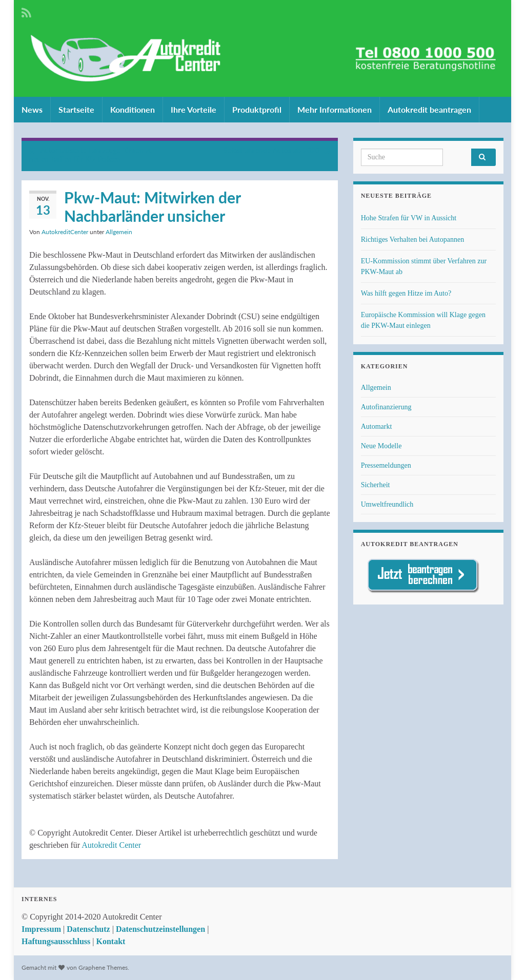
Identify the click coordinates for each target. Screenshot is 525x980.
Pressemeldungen (386, 465)
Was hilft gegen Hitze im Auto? (406, 293)
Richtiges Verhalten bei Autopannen (413, 239)
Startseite (76, 109)
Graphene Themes (103, 967)
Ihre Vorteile (194, 109)
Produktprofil (257, 109)
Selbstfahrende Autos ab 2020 (271, 150)
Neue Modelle (381, 446)
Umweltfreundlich (387, 504)
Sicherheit (376, 485)
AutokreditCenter (65, 232)
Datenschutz (88, 929)
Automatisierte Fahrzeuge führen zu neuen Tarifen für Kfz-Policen (91, 155)
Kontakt (110, 941)
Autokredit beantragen (429, 109)
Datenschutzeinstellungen (160, 929)
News (32, 109)
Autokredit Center (111, 845)
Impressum (41, 929)
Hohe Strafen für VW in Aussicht (409, 218)
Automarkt (377, 426)
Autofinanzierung (386, 407)
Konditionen (133, 109)
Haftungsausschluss (56, 941)
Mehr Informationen (335, 109)
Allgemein (119, 232)
